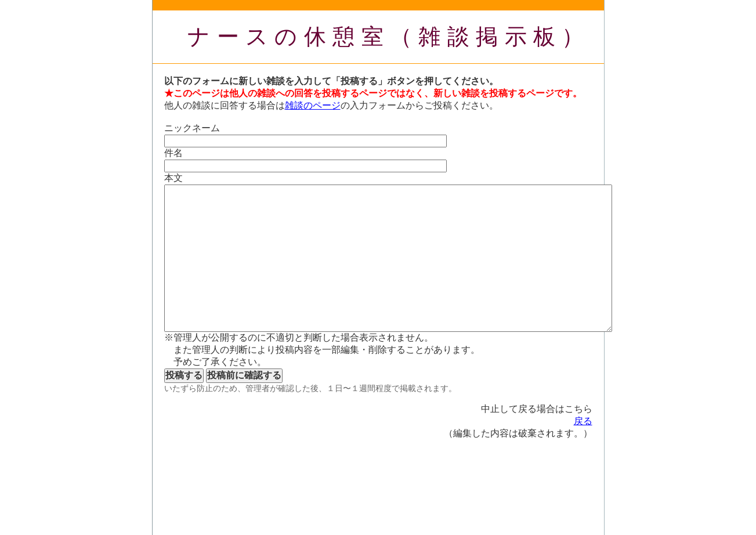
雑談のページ (313, 105)
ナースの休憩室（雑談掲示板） (389, 37)
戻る (583, 421)
